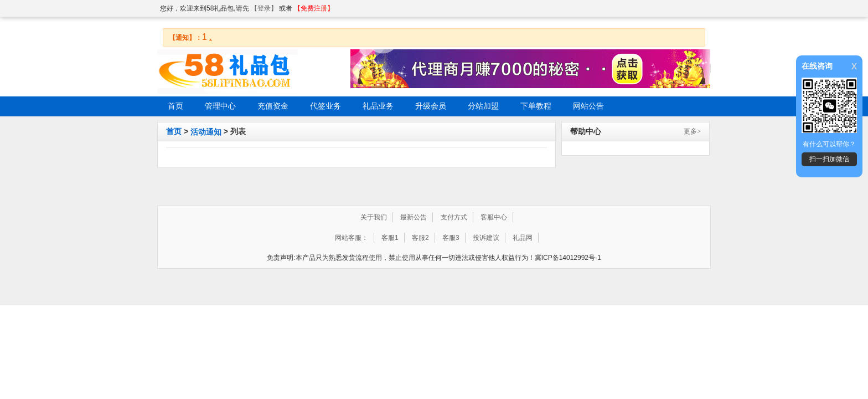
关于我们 (374, 217)
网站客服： (352, 238)
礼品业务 (378, 106)
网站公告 (588, 106)
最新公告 (414, 217)
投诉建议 (486, 238)
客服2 (420, 238)
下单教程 (536, 106)
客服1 (390, 238)
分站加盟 (483, 106)
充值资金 (273, 106)
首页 (175, 106)
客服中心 (494, 217)
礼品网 (523, 238)
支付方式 (454, 217)
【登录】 (264, 8)
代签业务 (325, 106)
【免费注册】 (314, 8)
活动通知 (206, 132)
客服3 (451, 238)
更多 (692, 131)
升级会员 (431, 106)
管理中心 (220, 106)
